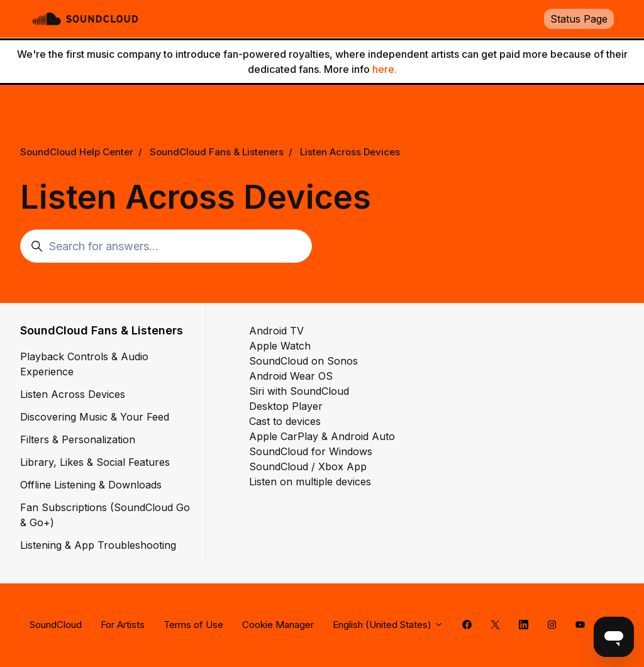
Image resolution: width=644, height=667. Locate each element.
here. (385, 69)
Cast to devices (285, 421)
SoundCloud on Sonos (303, 361)
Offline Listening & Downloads (91, 485)
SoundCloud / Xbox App (308, 466)
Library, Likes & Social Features (95, 462)
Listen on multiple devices (310, 482)
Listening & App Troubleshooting (98, 545)
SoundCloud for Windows (311, 451)
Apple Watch (280, 346)
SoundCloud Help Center (77, 152)
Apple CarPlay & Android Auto (322, 436)
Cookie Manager (278, 625)
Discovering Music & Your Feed (95, 417)
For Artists (123, 625)
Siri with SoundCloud (299, 391)
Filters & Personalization (78, 439)
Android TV (276, 331)
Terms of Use (193, 625)
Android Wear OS (291, 376)
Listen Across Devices (350, 152)
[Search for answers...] (166, 246)
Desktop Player (286, 406)
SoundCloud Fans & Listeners (217, 152)
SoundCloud (56, 625)
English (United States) (388, 625)
